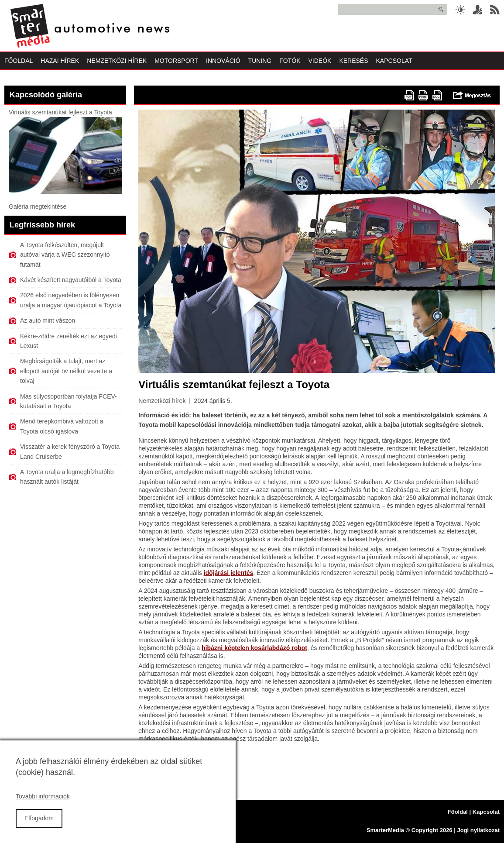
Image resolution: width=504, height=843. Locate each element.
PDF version (409, 95)
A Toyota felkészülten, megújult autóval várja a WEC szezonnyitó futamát (65, 255)
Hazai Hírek (60, 61)
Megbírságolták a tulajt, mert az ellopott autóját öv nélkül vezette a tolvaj (66, 371)
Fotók (290, 61)
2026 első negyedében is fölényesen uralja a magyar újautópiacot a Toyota (71, 300)
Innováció (223, 61)
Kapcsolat (394, 61)
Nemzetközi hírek (162, 401)
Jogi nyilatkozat (478, 830)
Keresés (353, 61)
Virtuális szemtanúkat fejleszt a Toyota (60, 112)
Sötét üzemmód (460, 10)
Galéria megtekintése (38, 206)
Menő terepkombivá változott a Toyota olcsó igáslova (62, 426)
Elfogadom (39, 828)
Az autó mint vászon (48, 320)
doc (437, 95)
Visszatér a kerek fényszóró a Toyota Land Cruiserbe (70, 451)
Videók (320, 61)
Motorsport (176, 61)
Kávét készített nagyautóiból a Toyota (71, 280)
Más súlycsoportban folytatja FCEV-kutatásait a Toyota (69, 401)
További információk (43, 806)
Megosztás (472, 95)
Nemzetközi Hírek (117, 61)
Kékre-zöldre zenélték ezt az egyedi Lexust (69, 341)
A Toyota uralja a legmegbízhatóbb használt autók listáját (67, 477)
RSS (495, 10)
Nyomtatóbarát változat (423, 95)
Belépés (477, 10)
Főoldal (19, 61)
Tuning (260, 61)
